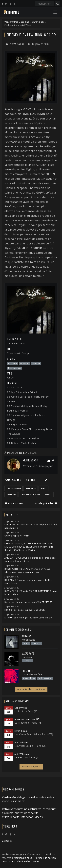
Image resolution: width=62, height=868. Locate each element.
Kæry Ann (27, 636)
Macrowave (28, 654)
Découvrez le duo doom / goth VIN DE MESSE (28, 602)
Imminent (27, 657)
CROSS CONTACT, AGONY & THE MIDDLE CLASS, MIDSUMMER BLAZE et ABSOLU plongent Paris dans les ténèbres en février (29, 547)
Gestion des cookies (28, 861)
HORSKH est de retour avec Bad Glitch (25, 610)
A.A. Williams (22, 742)
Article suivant (14, 503)
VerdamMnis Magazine (17, 22)
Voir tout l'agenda (31, 767)
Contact (7, 841)
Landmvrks (21, 708)
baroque (11, 494)
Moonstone (29, 640)
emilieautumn (14, 488)
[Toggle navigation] (55, 12)
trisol (48, 494)
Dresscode (28, 671)
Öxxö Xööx (21, 731)
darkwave (31, 488)
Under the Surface (32, 674)
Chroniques (38, 22)
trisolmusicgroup (30, 494)
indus (43, 488)
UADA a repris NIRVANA (17, 536)
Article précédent (46, 503)
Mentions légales (23, 858)
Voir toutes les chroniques (31, 689)
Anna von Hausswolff (27, 719)
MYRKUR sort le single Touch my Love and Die (29, 618)
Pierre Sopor (17, 44)
